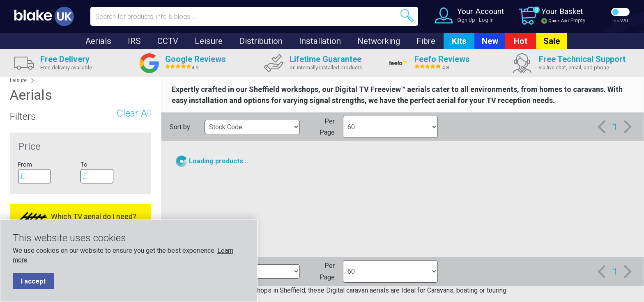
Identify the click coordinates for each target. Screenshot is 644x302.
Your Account (481, 11)
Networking (379, 41)
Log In (486, 20)
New (490, 41)
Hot (521, 41)
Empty (578, 20)
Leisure (209, 41)
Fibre (426, 41)
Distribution (261, 41)
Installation (320, 41)
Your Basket (562, 11)
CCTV (168, 41)
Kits (459, 41)
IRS (134, 41)
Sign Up (466, 20)
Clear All (134, 113)
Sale (552, 41)
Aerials (98, 41)
